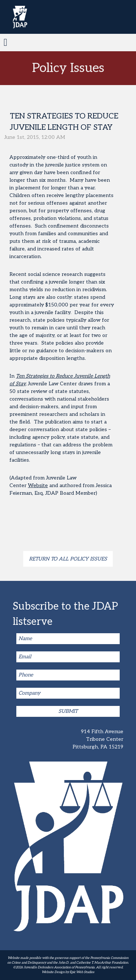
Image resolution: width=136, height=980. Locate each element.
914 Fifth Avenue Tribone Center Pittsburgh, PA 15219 (98, 739)
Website (38, 485)
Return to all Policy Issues (68, 559)
